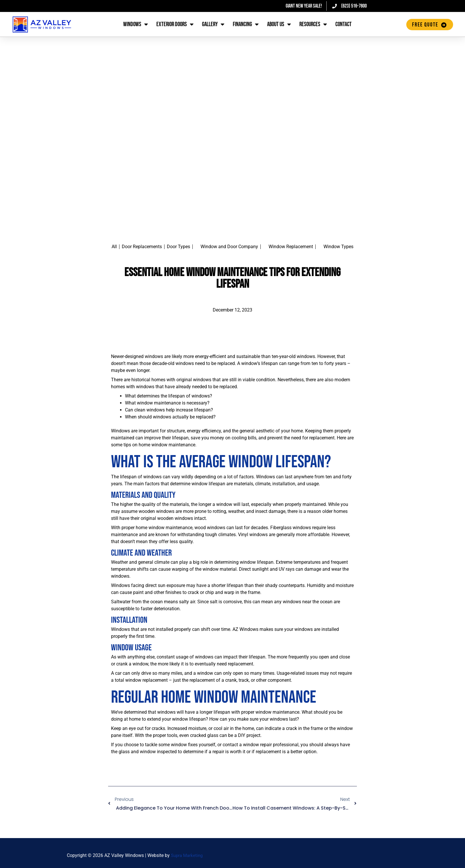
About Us (279, 25)
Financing (246, 25)
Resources (313, 25)
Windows (136, 25)
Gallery (213, 25)
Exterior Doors (175, 25)
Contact (344, 24)
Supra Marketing (188, 855)
